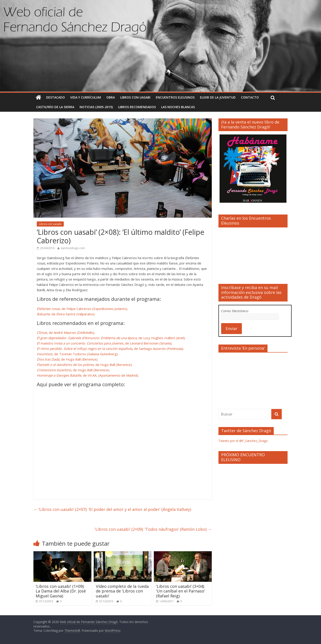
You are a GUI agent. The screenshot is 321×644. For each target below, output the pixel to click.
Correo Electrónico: (235, 311)
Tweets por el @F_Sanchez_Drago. (243, 441)
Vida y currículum (86, 97)
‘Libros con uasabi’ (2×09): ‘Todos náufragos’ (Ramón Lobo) (153, 529)
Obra (111, 97)
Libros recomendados (137, 107)
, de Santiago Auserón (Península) (110, 349)
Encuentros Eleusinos (175, 97)
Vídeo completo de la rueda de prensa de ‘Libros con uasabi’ (122, 591)
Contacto (250, 97)
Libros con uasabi (135, 97)
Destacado (56, 97)
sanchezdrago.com (73, 248)
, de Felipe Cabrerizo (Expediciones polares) (82, 309)
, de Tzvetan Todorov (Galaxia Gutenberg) (77, 354)
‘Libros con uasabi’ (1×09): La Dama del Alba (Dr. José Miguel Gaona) (61, 591)
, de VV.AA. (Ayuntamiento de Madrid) (87, 375)
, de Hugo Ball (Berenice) (67, 359)
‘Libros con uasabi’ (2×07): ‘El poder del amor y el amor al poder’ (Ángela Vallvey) (112, 509)
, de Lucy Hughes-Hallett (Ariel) (111, 338)
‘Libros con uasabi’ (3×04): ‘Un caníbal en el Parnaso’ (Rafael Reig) (180, 591)
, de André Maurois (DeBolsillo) (66, 332)
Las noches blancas (178, 107)
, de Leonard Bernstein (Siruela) (104, 343)
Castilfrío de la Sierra (55, 107)
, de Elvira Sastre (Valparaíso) (66, 314)
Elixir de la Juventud (218, 97)
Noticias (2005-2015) (96, 107)
